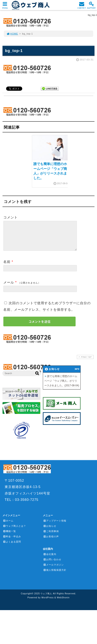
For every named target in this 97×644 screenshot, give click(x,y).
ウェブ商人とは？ (14, 531)
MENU (5, 6)
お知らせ (50, 531)
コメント (10, 217)
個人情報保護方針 (55, 575)
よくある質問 (12, 547)
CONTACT (82, 6)
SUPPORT (91, 6)
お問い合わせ (52, 564)
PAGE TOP (85, 362)
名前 (7, 267)
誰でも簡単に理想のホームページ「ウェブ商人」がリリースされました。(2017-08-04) (62, 386)
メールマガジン (54, 570)
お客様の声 (51, 541)
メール (9, 287)
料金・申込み (12, 541)
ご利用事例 (51, 536)
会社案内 (50, 559)
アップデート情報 (55, 526)
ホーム (8, 526)
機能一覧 (9, 536)
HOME (12, 34)
